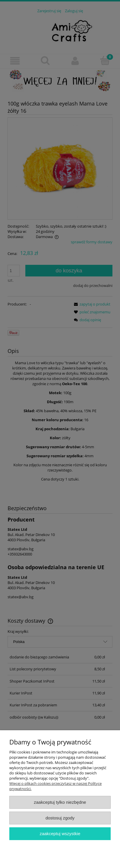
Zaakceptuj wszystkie (60, 834)
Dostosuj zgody (60, 818)
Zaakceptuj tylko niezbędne (60, 802)
